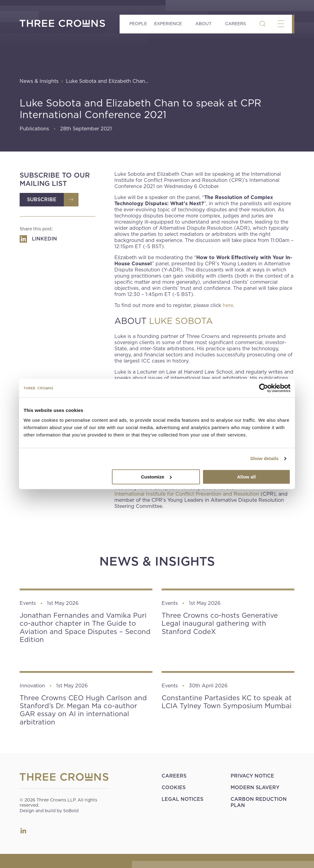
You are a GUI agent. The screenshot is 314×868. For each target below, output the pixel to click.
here (228, 305)
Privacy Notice (252, 776)
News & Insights (39, 81)
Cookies (174, 787)
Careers (235, 24)
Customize (156, 477)
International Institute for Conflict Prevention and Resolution (187, 494)
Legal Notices (182, 799)
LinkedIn (23, 831)
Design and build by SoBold (49, 811)
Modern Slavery (255, 787)
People (138, 24)
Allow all (246, 477)
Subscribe (42, 200)
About (203, 24)
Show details (264, 458)
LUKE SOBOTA (181, 321)
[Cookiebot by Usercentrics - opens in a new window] (264, 388)
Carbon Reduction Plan (259, 802)
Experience (168, 24)
